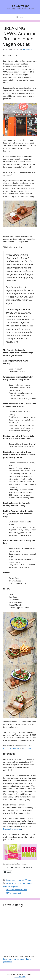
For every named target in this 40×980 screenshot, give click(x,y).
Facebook (27, 748)
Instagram (8, 748)
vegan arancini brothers (16, 883)
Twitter (16, 748)
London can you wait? (15, 880)
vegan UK (15, 887)
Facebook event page (12, 829)
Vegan (28, 880)
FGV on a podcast (13, 893)
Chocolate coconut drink (16, 890)
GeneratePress (20, 977)
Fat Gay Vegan (20, 6)
